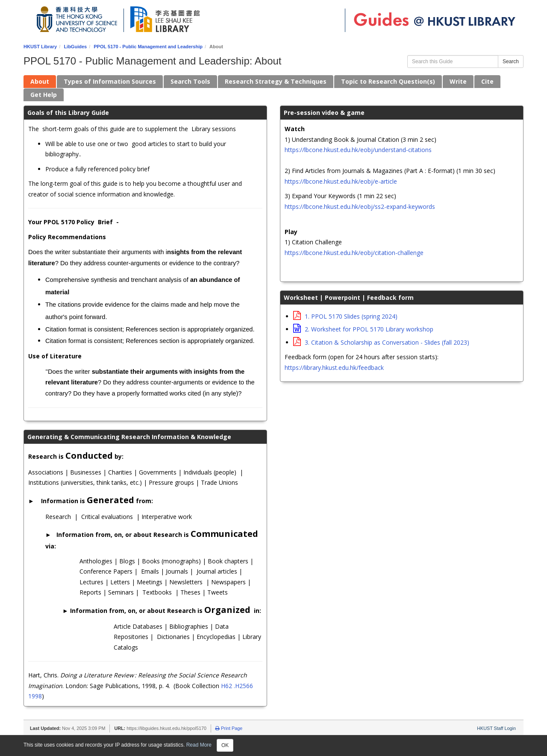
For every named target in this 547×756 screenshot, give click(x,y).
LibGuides (75, 47)
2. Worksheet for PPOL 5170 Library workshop (363, 329)
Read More (199, 745)
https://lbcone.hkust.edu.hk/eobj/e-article (341, 181)
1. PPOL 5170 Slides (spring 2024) (345, 316)
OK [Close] (225, 745)
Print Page (229, 728)
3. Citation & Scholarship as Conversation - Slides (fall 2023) (381, 342)
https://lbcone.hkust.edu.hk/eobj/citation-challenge (354, 253)
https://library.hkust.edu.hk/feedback (334, 368)
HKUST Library (40, 47)
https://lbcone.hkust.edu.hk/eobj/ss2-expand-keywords (360, 207)
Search (511, 62)
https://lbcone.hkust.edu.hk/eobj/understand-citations (358, 150)
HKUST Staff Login (496, 728)
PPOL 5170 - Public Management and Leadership (148, 47)
